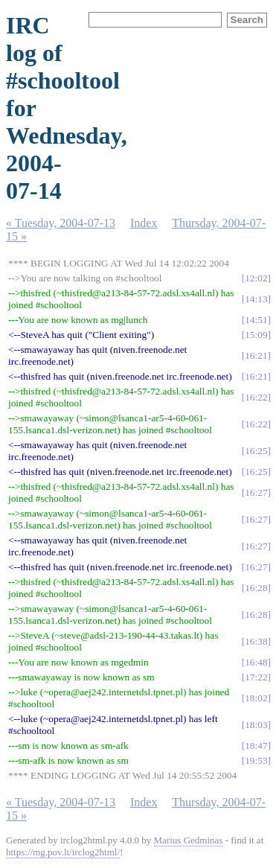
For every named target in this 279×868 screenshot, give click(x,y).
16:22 (256, 397)
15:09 (256, 335)
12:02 (256, 278)
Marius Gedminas (189, 840)
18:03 (256, 725)
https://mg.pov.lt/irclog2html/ (63, 852)
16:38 (256, 641)
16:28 (256, 588)
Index (144, 223)
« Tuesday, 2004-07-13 (61, 223)
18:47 (256, 746)
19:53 (256, 760)
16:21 (256, 355)
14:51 (256, 320)
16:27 (256, 492)
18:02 (256, 698)
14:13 (256, 299)
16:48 (256, 662)
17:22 (256, 677)
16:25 (256, 451)
